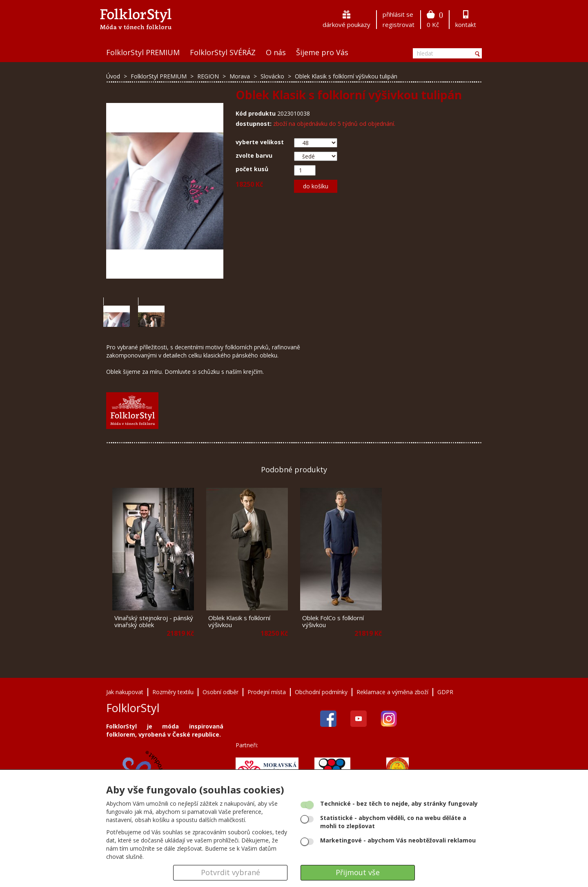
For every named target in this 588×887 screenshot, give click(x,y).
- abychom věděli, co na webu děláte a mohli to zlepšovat (393, 822)
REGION (209, 76)
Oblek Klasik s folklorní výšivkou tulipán (346, 76)
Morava (241, 76)
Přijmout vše (358, 872)
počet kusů (252, 169)
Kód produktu (256, 113)
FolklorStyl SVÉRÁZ (223, 52)
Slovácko (273, 76)
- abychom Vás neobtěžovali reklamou (398, 840)
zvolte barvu (254, 155)
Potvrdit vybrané (231, 872)
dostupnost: (254, 124)
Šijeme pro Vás (322, 52)
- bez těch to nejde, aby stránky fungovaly (399, 803)
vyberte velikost (260, 142)
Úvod (113, 76)
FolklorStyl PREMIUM (143, 52)
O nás (276, 52)
